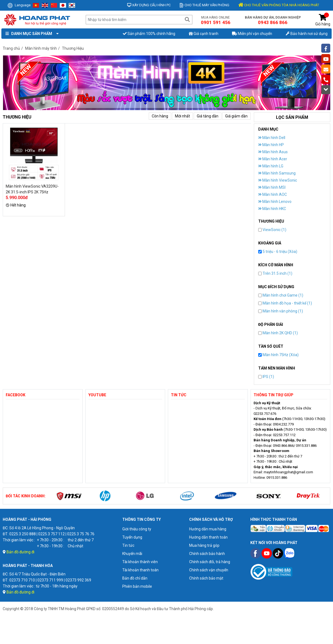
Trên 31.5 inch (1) (275, 273)
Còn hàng (160, 116)
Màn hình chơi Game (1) (281, 295)
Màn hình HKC (272, 209)
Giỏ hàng (323, 20)
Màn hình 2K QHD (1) (278, 333)
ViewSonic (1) (272, 230)
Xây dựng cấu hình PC (149, 5)
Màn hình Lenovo (275, 202)
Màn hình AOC (273, 194)
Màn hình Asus (273, 152)
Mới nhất (182, 116)
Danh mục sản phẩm (31, 34)
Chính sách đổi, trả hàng (210, 562)
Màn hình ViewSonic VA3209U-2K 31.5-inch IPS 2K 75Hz (32, 189)
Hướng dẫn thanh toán (208, 537)
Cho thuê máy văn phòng (204, 5)
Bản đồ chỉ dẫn (135, 578)
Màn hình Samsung (277, 173)
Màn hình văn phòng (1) (281, 311)
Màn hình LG (271, 166)
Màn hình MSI (272, 187)
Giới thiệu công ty (137, 529)
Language (19, 5)
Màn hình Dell (272, 138)
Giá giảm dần (236, 116)
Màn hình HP (271, 145)
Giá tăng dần (208, 116)
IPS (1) (266, 377)
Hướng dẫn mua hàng (208, 529)
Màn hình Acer (273, 159)
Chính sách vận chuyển (209, 570)
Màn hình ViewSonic (278, 180)
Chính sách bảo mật (206, 578)
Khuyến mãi (132, 554)
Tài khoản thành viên (140, 562)
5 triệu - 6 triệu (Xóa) (278, 252)
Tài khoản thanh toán (140, 570)
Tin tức (128, 545)
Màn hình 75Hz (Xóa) (278, 355)
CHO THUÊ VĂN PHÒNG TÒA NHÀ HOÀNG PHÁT (279, 5)
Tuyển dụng (132, 537)
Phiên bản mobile (137, 586)
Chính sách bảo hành (207, 554)
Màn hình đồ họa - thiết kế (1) (285, 303)
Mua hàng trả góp (204, 545)
